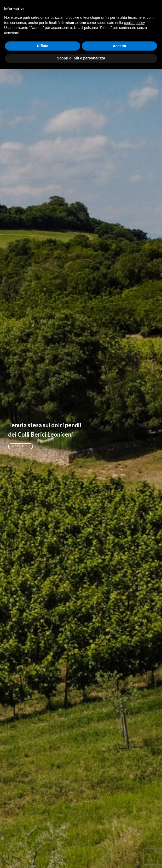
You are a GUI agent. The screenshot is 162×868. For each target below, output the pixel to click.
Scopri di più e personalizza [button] (81, 58)
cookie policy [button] (134, 23)
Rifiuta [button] (43, 46)
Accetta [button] (120, 46)
